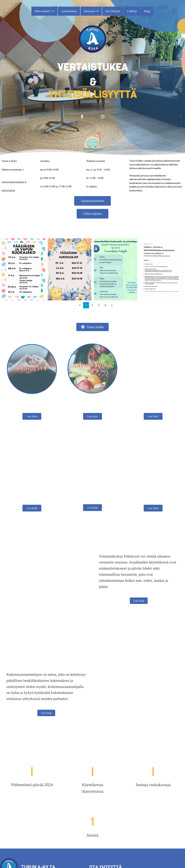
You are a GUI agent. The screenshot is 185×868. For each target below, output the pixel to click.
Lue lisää (32, 403)
